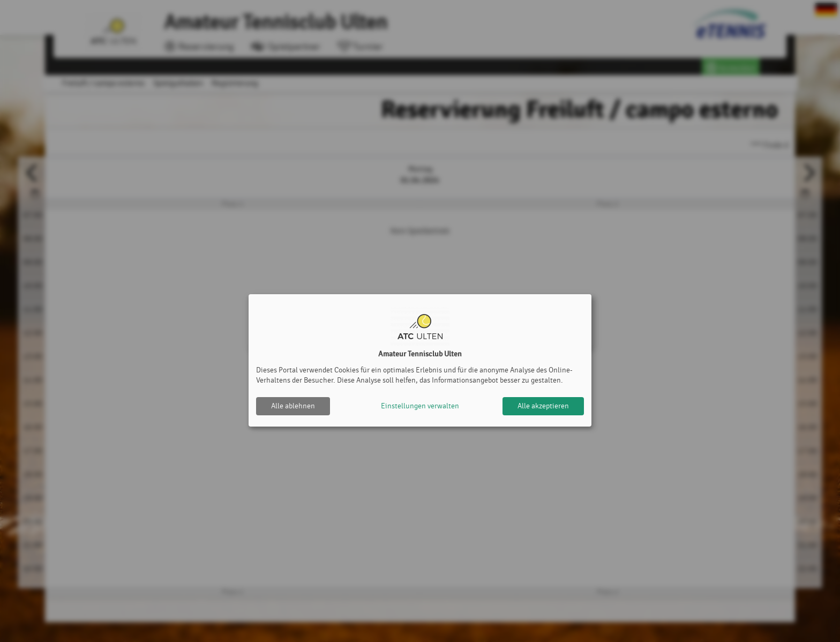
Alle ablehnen (293, 406)
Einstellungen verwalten (420, 406)
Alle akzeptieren (543, 406)
